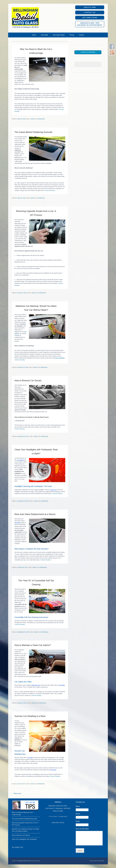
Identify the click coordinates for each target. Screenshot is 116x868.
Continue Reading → (50, 190)
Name (78, 806)
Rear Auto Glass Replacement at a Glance (35, 514)
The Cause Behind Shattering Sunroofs (33, 132)
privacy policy (55, 822)
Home (34, 35)
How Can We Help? (83, 829)
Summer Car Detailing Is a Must (30, 716)
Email (78, 821)
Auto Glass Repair (59, 35)
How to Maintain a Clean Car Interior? (33, 645)
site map (62, 822)
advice (33, 119)
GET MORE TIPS (17, 847)
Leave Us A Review (88, 52)
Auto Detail (44, 35)
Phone (79, 814)
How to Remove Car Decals (28, 380)
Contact (81, 35)
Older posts (16, 793)
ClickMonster (41, 119)
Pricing (72, 35)
